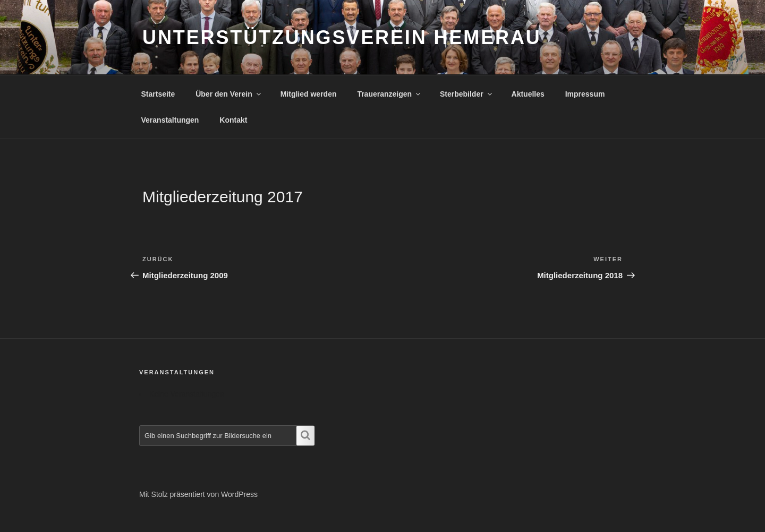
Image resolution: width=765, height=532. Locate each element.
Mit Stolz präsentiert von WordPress (198, 494)
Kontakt (233, 120)
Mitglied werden (309, 94)
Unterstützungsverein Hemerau (342, 37)
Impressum (585, 94)
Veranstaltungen (170, 120)
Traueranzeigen (389, 94)
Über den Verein (229, 94)
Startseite (158, 94)
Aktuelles (528, 94)
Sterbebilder (467, 94)
